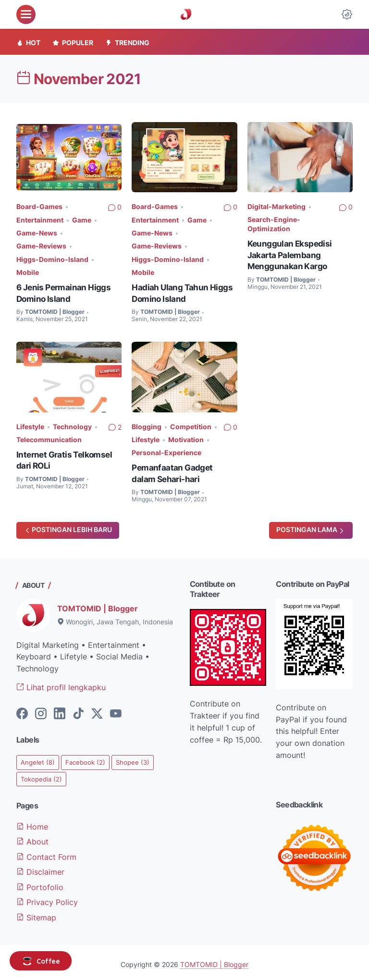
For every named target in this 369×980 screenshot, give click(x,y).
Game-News (37, 232)
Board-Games (39, 206)
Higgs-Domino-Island (52, 258)
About (32, 840)
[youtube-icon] (116, 712)
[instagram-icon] (41, 712)
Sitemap (36, 914)
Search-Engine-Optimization (274, 224)
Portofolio (40, 884)
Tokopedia (43, 777)
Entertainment (40, 219)
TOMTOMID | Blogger (98, 606)
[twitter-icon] (97, 712)
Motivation (186, 437)
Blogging (147, 424)
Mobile (28, 270)
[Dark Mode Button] (347, 14)
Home (32, 825)
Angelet (38, 760)
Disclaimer (40, 869)
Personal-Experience (166, 450)
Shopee (136, 760)
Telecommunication (49, 437)
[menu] (26, 14)
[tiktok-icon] (78, 712)
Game (82, 219)
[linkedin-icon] (60, 712)
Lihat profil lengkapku (61, 685)
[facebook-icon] (22, 712)
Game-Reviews (41, 245)
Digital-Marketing (277, 206)
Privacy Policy (47, 899)
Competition (191, 424)
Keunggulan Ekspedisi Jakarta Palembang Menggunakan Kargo (290, 255)
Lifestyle (30, 424)
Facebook (87, 760)
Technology (72, 424)
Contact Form (46, 855)
